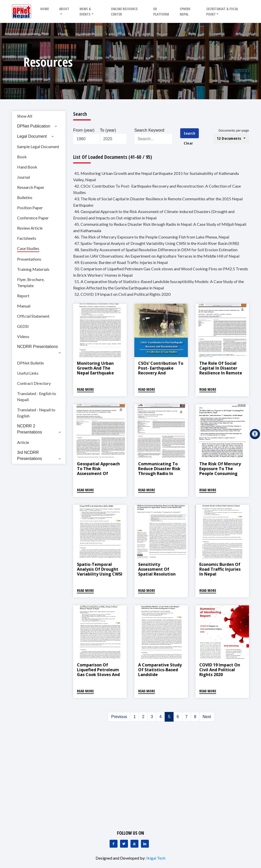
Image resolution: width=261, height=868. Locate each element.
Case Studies (28, 248)
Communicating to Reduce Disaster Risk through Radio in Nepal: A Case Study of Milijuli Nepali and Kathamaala (160, 476)
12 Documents (230, 138)
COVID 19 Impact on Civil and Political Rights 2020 (220, 670)
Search (190, 133)
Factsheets (27, 238)
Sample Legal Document (38, 146)
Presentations (29, 259)
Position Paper (30, 208)
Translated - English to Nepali (37, 396)
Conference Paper (33, 218)
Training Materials (33, 269)
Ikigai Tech (156, 858)
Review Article (30, 228)
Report (23, 296)
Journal (23, 177)
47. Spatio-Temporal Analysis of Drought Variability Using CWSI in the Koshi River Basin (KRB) (157, 243)
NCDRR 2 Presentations (30, 429)
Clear (188, 143)
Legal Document (32, 136)
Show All (25, 116)
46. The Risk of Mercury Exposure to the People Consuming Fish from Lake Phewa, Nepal (152, 237)
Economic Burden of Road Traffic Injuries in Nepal (220, 569)
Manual (24, 306)
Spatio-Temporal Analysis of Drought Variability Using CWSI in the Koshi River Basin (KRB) (100, 574)
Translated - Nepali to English (36, 413)
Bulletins (25, 197)
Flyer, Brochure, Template (31, 282)
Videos (23, 336)
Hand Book (27, 167)
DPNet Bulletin (30, 363)
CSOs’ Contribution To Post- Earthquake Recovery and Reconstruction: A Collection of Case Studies (161, 375)
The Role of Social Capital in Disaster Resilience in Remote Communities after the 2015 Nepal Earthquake (221, 375)
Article (23, 442)
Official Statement (33, 316)
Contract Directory (34, 383)
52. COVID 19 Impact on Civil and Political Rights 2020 (122, 294)
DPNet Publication (34, 126)
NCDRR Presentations (37, 347)
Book (22, 157)
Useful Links (28, 373)
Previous (119, 717)
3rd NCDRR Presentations (30, 456)
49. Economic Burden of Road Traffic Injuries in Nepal (121, 262)
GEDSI (23, 326)
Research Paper (31, 187)
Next (207, 717)
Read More (85, 389)
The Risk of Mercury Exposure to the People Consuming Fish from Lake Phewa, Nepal (220, 474)
